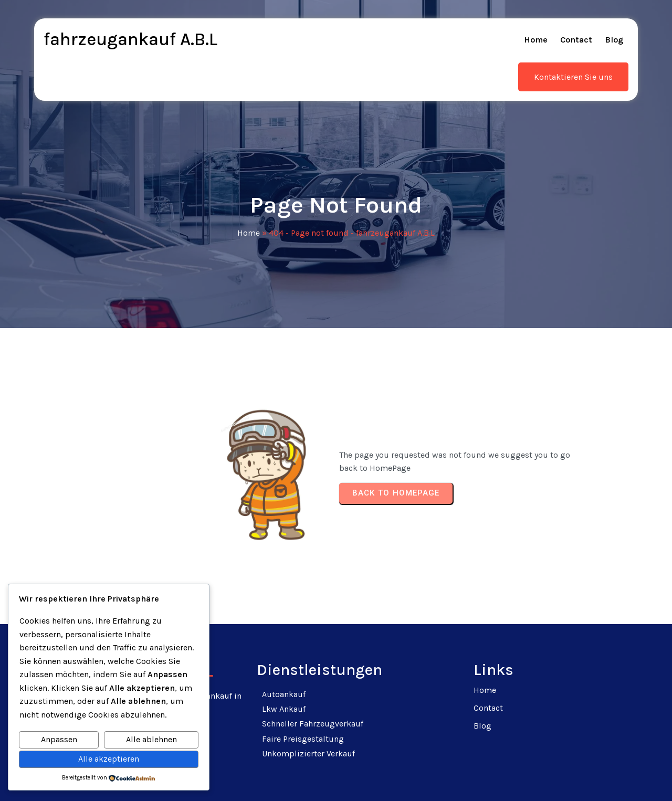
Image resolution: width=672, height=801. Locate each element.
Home (249, 213)
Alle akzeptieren (109, 759)
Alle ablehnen (151, 739)
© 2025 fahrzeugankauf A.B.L (336, 780)
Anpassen (59, 739)
